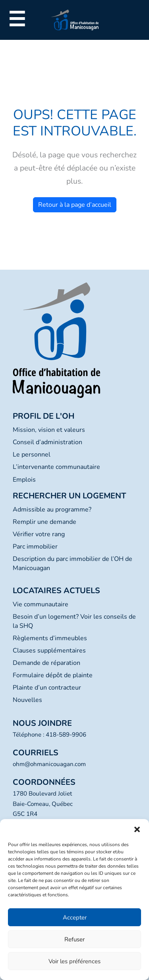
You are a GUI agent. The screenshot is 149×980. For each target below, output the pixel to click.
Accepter (75, 917)
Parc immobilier (35, 547)
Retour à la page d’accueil (75, 205)
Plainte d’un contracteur (47, 688)
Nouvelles (27, 700)
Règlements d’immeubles (50, 638)
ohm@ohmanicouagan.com (49, 764)
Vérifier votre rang (39, 534)
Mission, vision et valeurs (49, 430)
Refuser (74, 939)
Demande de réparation (46, 663)
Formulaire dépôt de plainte (53, 675)
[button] (137, 829)
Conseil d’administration (47, 442)
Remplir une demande (45, 522)
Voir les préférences (74, 961)
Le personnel (32, 455)
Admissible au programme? (52, 510)
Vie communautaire (41, 604)
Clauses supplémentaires (49, 651)
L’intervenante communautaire (56, 467)
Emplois (24, 480)
